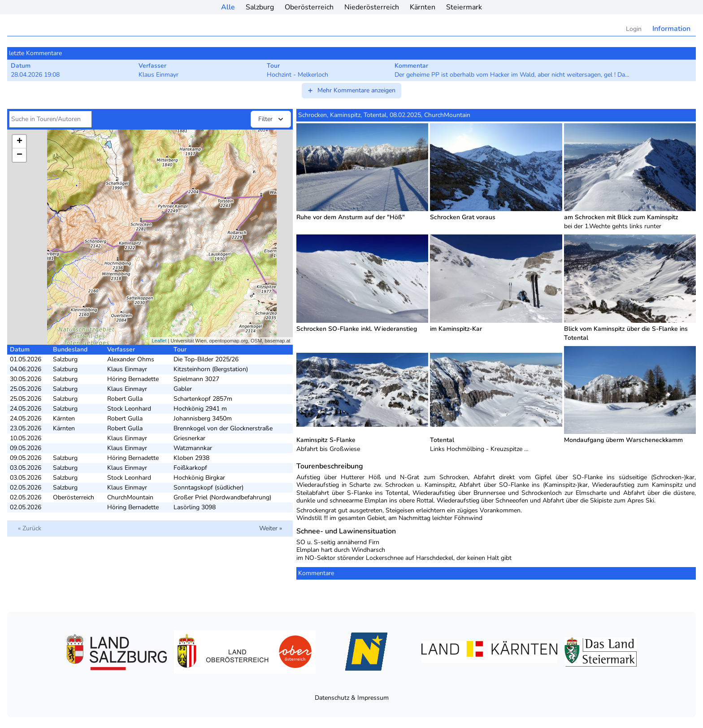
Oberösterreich (309, 7)
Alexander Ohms (131, 359)
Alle (228, 7)
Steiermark (464, 7)
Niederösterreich (372, 7)
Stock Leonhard (129, 409)
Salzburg (260, 7)
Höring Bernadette (133, 379)
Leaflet (159, 341)
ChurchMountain (130, 497)
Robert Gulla (125, 399)
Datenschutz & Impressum (352, 698)
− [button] (20, 155)
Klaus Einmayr (127, 369)
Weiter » (271, 528)
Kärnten (423, 7)
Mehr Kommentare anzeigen (351, 90)
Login (634, 29)
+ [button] (20, 142)
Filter (272, 119)
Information (671, 29)
